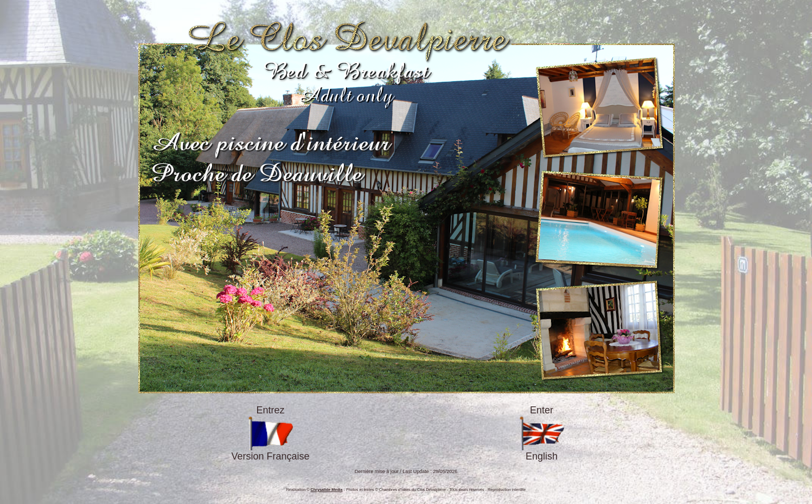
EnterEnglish (542, 433)
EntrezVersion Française (270, 433)
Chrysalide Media (327, 490)
